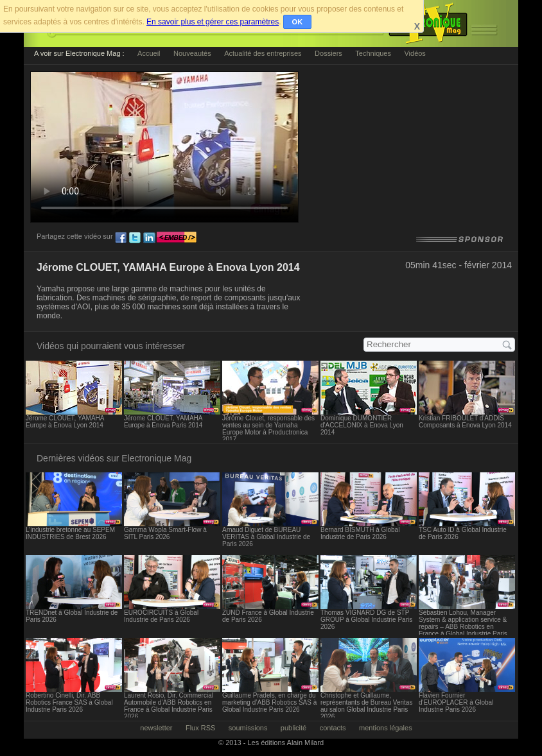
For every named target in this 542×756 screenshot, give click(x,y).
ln (149, 238)
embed (177, 238)
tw (135, 238)
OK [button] (298, 22)
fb (121, 238)
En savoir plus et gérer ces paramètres (213, 22)
